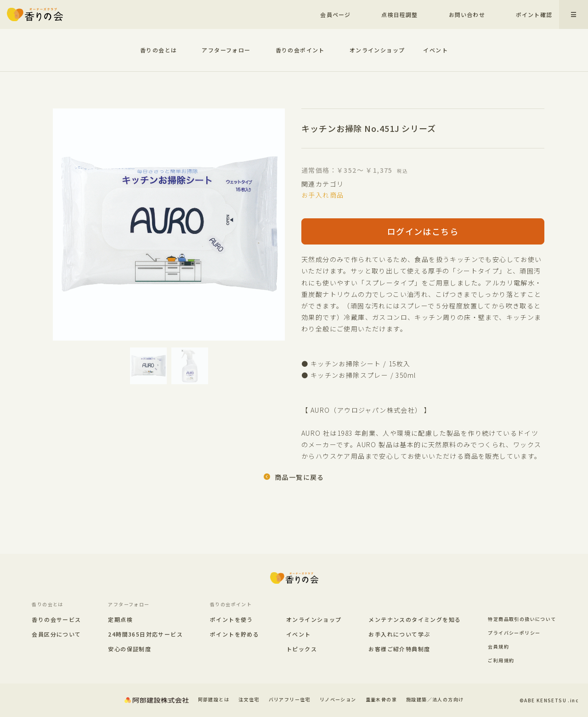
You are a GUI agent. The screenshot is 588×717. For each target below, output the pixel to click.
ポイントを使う (232, 620)
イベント (435, 50)
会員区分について (56, 634)
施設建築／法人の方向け (435, 700)
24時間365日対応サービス (145, 634)
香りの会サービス (56, 620)
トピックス (302, 649)
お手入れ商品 (322, 195)
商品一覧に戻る (300, 477)
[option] (169, 225)
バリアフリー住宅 (290, 700)
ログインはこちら (423, 231)
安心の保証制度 (130, 649)
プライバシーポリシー (514, 633)
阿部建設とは (214, 700)
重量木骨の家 (381, 700)
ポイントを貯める (235, 634)
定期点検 (120, 620)
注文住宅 (249, 700)
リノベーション (338, 700)
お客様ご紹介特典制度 (399, 649)
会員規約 (498, 646)
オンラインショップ (377, 50)
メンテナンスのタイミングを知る (415, 619)
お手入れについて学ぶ (399, 634)
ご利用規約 (501, 660)
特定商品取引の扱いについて (522, 619)
